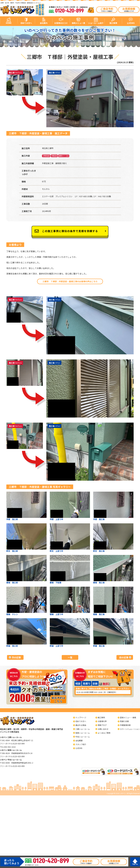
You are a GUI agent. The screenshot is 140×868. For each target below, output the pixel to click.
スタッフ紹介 (81, 744)
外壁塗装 (54, 156)
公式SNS (131, 23)
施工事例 (113, 23)
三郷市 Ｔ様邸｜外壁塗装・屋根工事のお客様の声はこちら (70, 281)
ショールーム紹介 (96, 23)
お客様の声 (102, 721)
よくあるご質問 (104, 733)
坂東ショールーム (83, 733)
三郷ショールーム (83, 729)
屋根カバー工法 (64, 156)
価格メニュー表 (78, 23)
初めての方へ (26, 23)
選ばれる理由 (81, 725)
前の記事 (124, 657)
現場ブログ (102, 725)
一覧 (70, 657)
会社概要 (79, 741)
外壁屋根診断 (125, 725)
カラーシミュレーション (130, 729)
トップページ (81, 717)
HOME (9, 23)
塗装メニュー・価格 (128, 717)
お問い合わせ (103, 729)
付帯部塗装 (46, 156)
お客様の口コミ (61, 23)
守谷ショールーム (83, 737)
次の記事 (16, 657)
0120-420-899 (82, 692)
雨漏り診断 (124, 721)
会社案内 (44, 23)
